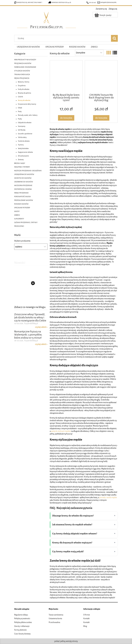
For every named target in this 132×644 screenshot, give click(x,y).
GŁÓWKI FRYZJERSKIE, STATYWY (26, 222)
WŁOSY (17, 211)
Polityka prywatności (22, 619)
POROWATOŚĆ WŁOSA (22, 197)
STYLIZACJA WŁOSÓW (22, 71)
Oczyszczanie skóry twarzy (27, 104)
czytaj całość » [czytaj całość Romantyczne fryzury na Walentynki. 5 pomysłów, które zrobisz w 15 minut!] (41, 347)
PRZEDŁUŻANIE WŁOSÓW (24, 200)
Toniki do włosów (24, 141)
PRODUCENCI (19, 226)
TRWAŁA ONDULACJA (22, 74)
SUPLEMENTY (19, 219)
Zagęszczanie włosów (25, 152)
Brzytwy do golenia (24, 93)
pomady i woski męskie (108, 498)
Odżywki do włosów (25, 123)
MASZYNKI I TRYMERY (22, 167)
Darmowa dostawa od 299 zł (60, 3)
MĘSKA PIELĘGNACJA (22, 78)
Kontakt (86, 619)
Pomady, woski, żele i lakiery (28, 115)
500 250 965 (91, 3)
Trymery (21, 145)
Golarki (20, 97)
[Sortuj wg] (89, 53)
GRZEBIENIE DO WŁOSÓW (24, 182)
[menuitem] (28, 47)
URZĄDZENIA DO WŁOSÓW (24, 174)
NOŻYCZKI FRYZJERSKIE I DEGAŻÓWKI (28, 171)
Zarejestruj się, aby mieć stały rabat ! (30, 3)
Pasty (20, 111)
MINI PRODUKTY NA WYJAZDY (25, 60)
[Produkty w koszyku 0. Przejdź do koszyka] (103, 15)
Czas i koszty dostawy (22, 634)
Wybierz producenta (22, 241)
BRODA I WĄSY (20, 163)
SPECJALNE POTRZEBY (22, 208)
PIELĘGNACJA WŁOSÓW (23, 63)
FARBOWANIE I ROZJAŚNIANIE (25, 67)
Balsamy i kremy (24, 82)
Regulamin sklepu (21, 615)
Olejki (20, 108)
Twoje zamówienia (56, 615)
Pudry (20, 119)
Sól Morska (22, 130)
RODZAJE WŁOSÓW (21, 204)
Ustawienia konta (55, 619)
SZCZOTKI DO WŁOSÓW (23, 178)
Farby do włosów (24, 89)
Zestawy (21, 160)
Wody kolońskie (23, 148)
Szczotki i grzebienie (25, 134)
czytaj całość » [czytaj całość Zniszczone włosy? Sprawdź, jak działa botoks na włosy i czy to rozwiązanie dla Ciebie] (41, 330)
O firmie (87, 615)
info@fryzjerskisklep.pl (108, 3)
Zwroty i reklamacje (22, 626)
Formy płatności (20, 630)
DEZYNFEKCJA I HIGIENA (23, 189)
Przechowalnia (54, 622)
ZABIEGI (17, 215)
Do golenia (22, 86)
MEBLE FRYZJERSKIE (21, 193)
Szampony (22, 126)
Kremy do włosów (24, 100)
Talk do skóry (22, 137)
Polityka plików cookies (23, 622)
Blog (85, 626)
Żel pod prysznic (23, 156)
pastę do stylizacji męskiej (61, 431)
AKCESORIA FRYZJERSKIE (23, 185)
